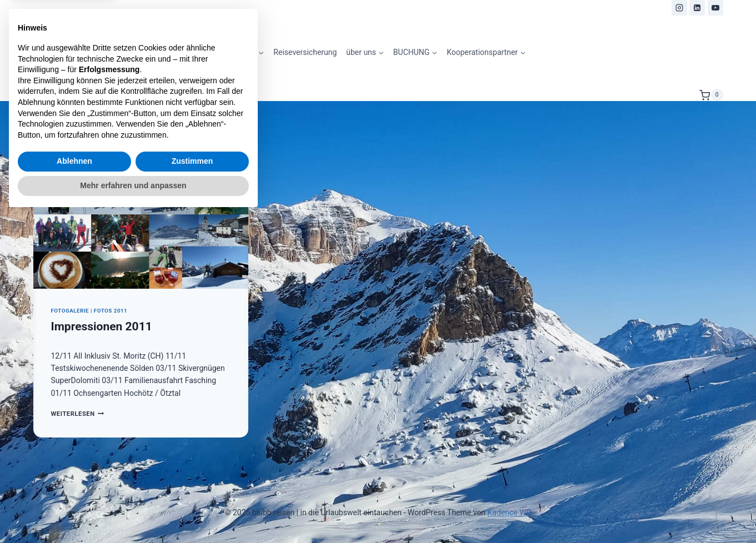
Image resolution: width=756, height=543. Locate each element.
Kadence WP (510, 512)
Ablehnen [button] (74, 489)
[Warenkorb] (711, 95)
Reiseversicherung (305, 52)
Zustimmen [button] (192, 489)
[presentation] (141, 217)
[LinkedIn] (697, 8)
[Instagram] (679, 8)
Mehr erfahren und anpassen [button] (133, 512)
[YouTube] (715, 8)
